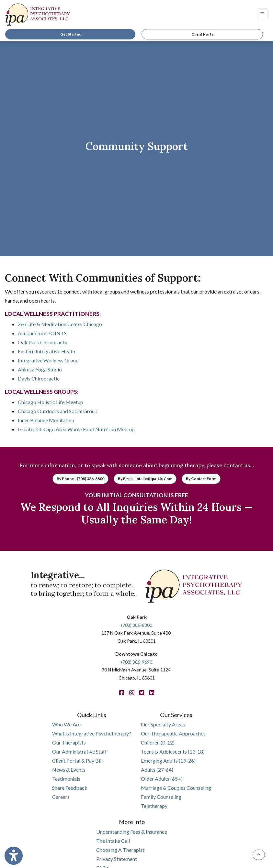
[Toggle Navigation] (262, 14)
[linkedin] (152, 693)
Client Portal (203, 34)
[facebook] (122, 693)
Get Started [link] (70, 34)
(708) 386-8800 (137, 625)
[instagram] (132, 693)
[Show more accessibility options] (14, 856)
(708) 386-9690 (137, 662)
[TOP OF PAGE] (259, 855)
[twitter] (142, 693)
